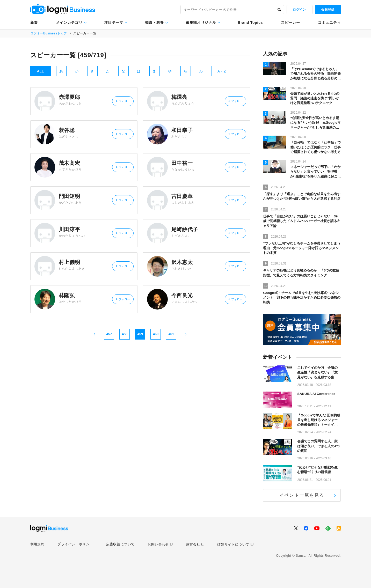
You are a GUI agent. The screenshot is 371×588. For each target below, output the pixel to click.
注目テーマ (114, 23)
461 (171, 360)
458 (125, 360)
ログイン (299, 10)
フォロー (119, 103)
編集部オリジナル (201, 23)
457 (109, 360)
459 (140, 360)
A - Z (222, 71)
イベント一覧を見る (302, 495)
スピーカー (290, 23)
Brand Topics (250, 23)
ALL (41, 71)
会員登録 (328, 10)
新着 (34, 23)
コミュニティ (329, 23)
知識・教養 (155, 23)
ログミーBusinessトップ (49, 33)
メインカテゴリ (69, 23)
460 (156, 360)
